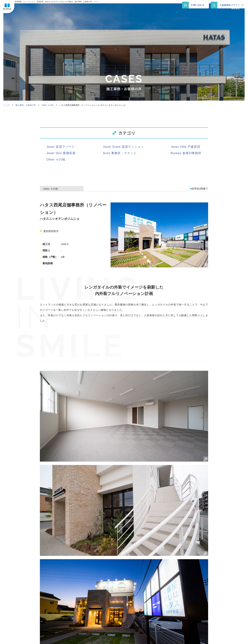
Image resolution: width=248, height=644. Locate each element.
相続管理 (114, 599)
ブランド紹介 (84, 608)
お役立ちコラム (119, 613)
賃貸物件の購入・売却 (156, 592)
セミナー (47, 613)
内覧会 (79, 613)
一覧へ (124, 467)
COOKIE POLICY (101, 639)
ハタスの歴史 (50, 608)
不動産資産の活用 (53, 590)
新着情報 (148, 608)
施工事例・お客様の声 (26, 105)
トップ (6, 105)
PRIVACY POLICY (71, 639)
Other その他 (48, 105)
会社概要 (148, 599)
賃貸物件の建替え (87, 590)
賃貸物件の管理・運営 (55, 601)
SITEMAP (46, 639)
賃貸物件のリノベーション (122, 592)
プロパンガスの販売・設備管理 (87, 601)
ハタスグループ (119, 608)
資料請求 (148, 613)
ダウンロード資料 (87, 618)
